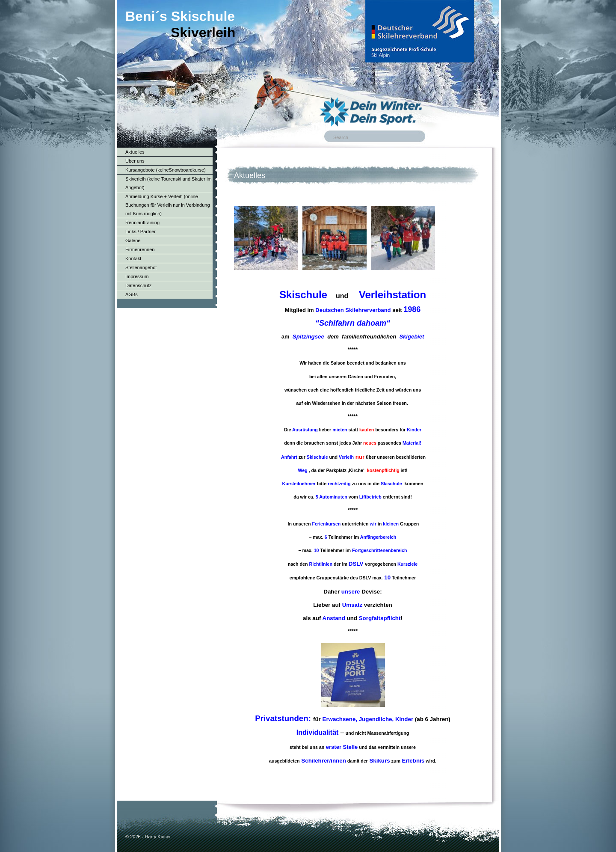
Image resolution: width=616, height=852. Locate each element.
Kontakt (133, 258)
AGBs (132, 294)
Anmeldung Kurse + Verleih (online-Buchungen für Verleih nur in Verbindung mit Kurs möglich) (168, 205)
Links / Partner (141, 232)
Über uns (135, 161)
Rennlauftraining (142, 223)
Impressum (137, 276)
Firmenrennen (140, 249)
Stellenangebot (141, 267)
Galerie (133, 240)
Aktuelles (135, 152)
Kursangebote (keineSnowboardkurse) (166, 170)
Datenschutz (138, 285)
